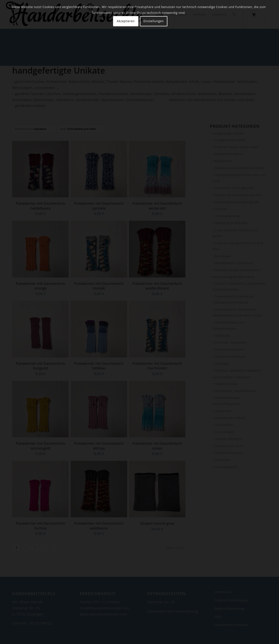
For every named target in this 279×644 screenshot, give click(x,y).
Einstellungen (154, 21)
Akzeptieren (126, 21)
